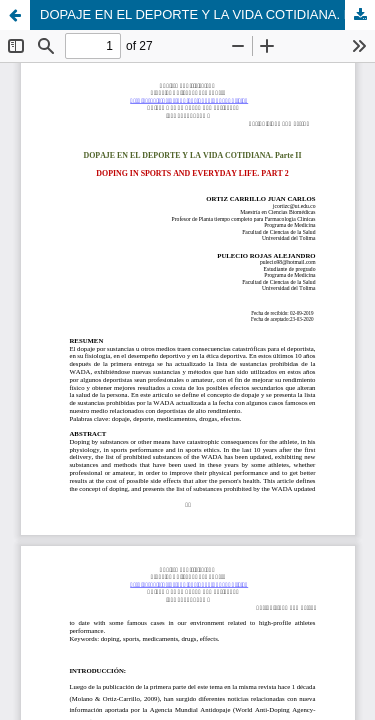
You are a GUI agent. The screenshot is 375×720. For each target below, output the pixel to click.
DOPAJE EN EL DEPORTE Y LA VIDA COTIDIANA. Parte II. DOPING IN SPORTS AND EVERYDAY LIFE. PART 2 (207, 14)
